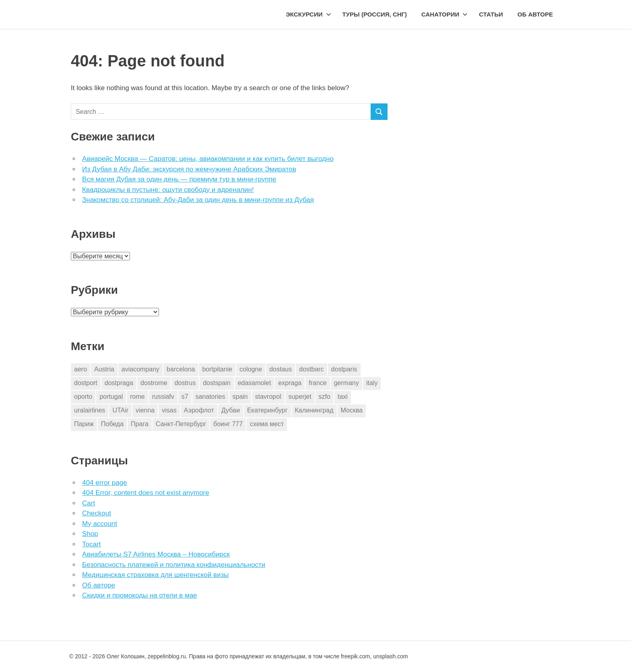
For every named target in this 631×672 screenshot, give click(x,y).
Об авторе (535, 14)
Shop (90, 534)
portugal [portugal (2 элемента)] (111, 397)
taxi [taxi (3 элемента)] (343, 397)
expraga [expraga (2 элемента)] (290, 383)
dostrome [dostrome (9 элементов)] (154, 383)
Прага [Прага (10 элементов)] (140, 424)
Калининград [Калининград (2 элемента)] (314, 410)
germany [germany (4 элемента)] (346, 383)
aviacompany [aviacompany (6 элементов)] (140, 369)
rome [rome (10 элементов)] (137, 397)
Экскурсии (308, 14)
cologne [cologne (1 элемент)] (251, 369)
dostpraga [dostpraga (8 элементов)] (119, 383)
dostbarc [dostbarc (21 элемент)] (311, 369)
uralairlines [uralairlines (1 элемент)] (90, 410)
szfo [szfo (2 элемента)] (325, 397)
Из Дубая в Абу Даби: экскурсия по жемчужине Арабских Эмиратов (189, 169)
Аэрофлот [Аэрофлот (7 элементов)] (199, 410)
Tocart (91, 544)
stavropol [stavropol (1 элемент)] (268, 397)
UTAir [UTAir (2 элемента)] (120, 410)
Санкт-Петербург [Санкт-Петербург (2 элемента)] (181, 424)
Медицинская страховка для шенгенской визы (155, 575)
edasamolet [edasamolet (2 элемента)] (255, 383)
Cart (89, 503)
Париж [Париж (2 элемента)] (84, 424)
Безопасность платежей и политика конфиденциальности (174, 565)
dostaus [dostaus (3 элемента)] (280, 369)
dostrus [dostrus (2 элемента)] (185, 383)
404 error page (105, 483)
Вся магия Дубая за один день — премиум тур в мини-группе (179, 179)
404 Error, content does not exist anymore (146, 493)
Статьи (491, 14)
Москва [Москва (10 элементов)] (352, 410)
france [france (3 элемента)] (318, 383)
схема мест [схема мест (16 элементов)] (267, 424)
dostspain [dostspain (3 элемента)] (217, 383)
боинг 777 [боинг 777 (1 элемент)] (228, 424)
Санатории (444, 14)
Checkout (97, 513)
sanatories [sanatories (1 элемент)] (210, 397)
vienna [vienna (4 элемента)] (145, 410)
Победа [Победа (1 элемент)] (112, 424)
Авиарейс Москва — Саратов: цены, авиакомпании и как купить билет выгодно (208, 159)
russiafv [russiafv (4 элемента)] (163, 397)
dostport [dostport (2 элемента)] (86, 383)
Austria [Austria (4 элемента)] (104, 369)
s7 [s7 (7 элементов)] (185, 397)
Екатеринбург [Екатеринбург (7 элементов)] (267, 410)
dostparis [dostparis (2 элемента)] (344, 369)
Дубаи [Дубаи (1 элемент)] (231, 410)
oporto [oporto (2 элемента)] (83, 397)
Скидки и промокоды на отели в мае (139, 595)
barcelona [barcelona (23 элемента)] (181, 369)
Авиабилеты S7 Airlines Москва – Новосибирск (156, 554)
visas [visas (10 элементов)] (169, 410)
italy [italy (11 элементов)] (372, 383)
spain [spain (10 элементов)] (240, 397)
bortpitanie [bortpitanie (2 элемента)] (217, 369)
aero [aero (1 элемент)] (80, 369)
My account (100, 524)
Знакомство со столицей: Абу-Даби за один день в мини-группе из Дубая (198, 200)
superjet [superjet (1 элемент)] (300, 397)
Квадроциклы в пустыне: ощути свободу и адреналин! (168, 190)
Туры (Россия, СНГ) (375, 14)
